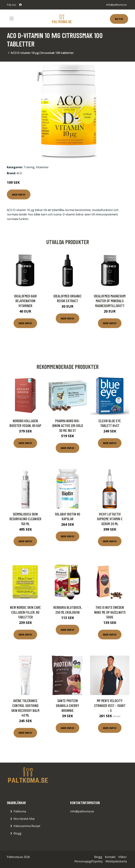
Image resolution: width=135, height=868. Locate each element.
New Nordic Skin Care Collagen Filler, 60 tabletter (25, 612)
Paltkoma (20, 811)
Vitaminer (42, 167)
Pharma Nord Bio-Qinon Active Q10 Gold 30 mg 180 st (68, 426)
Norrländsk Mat (24, 819)
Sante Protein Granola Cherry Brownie (67, 705)
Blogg (17, 833)
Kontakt (110, 857)
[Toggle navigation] (12, 18)
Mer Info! (19, 194)
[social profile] (20, 5)
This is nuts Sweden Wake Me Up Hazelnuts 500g (110, 612)
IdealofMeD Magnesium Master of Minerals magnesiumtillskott (110, 301)
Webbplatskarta (116, 861)
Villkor (123, 857)
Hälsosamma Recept (27, 826)
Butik (119, 19)
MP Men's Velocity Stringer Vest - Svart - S (110, 705)
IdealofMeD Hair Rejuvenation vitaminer (25, 301)
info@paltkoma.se (116, 5)
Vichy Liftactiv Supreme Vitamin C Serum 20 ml (110, 519)
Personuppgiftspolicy (89, 861)
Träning (29, 167)
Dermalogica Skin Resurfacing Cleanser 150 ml (25, 519)
